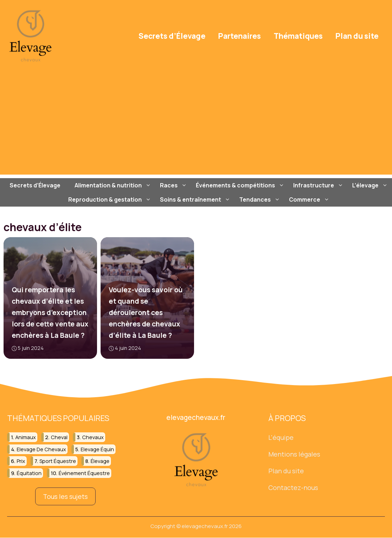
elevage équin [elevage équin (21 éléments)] (97, 449)
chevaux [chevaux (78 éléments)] (93, 438)
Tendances (261, 199)
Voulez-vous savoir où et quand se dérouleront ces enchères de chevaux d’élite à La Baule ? (146, 313)
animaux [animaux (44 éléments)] (26, 438)
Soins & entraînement (196, 199)
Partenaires (240, 36)
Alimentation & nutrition (114, 185)
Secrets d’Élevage (172, 36)
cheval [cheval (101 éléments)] (59, 438)
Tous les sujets (65, 496)
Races (174, 185)
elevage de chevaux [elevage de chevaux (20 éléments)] (41, 449)
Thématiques (298, 36)
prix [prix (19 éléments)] (21, 461)
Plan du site (357, 36)
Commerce (310, 199)
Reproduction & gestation (111, 199)
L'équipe (281, 438)
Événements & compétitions (241, 185)
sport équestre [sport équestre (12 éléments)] (58, 461)
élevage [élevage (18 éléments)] (100, 461)
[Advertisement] (196, 125)
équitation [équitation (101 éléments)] (29, 473)
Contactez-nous (293, 488)
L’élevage (371, 185)
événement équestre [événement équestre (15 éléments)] (84, 473)
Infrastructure (319, 185)
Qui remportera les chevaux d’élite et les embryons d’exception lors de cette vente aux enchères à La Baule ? (50, 313)
